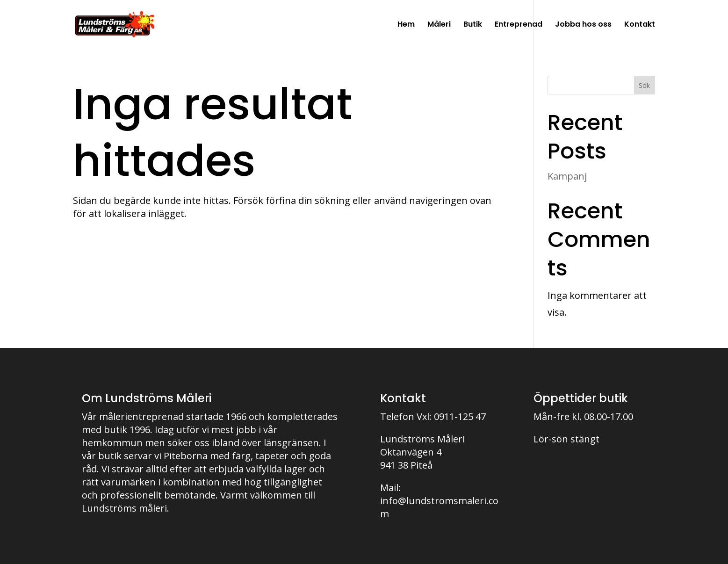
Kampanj (567, 176)
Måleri (439, 25)
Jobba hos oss (583, 25)
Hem (406, 25)
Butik (473, 25)
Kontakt (640, 25)
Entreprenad (519, 25)
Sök (644, 85)
